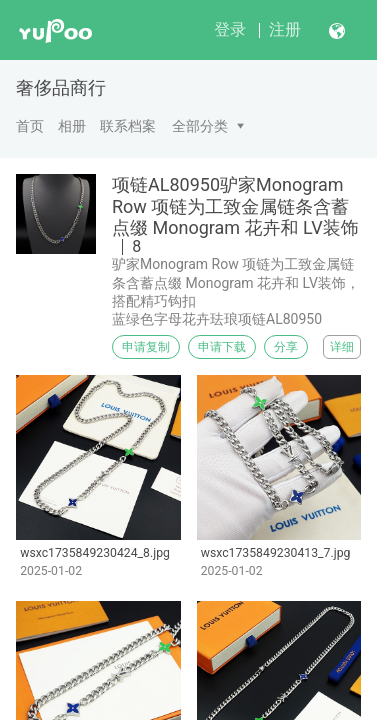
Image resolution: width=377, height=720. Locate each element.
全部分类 (200, 126)
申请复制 (146, 347)
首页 (30, 126)
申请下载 (222, 347)
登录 (230, 29)
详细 (342, 347)
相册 (72, 126)
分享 (286, 347)
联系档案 (128, 126)
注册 (285, 29)
